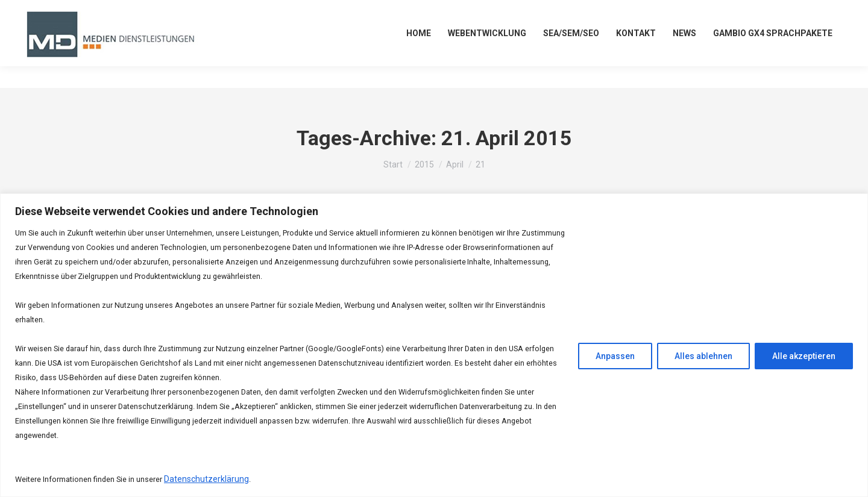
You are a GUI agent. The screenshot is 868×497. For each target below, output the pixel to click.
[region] (434, 345)
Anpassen (615, 356)
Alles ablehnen (703, 356)
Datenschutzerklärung (206, 479)
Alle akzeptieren (804, 356)
